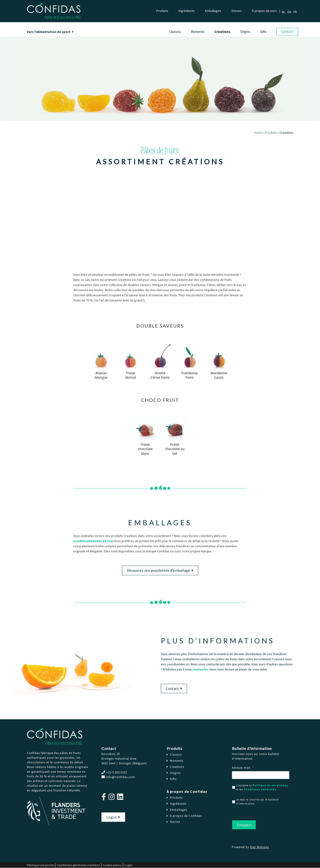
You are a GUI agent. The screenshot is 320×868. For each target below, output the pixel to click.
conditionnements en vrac (93, 541)
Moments (198, 32)
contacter (200, 669)
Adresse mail (243, 768)
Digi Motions (259, 847)
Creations (222, 32)
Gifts (263, 32)
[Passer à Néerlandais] (285, 12)
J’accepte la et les (262, 787)
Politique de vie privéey (270, 785)
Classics (175, 32)
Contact (287, 32)
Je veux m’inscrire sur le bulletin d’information (257, 802)
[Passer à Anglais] (290, 12)
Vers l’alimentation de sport (50, 32)
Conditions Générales (260, 789)
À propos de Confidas (187, 791)
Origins (245, 32)
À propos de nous (264, 11)
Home (258, 133)
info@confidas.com (121, 777)
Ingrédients (187, 11)
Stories (237, 11)
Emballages (213, 11)
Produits (162, 11)
